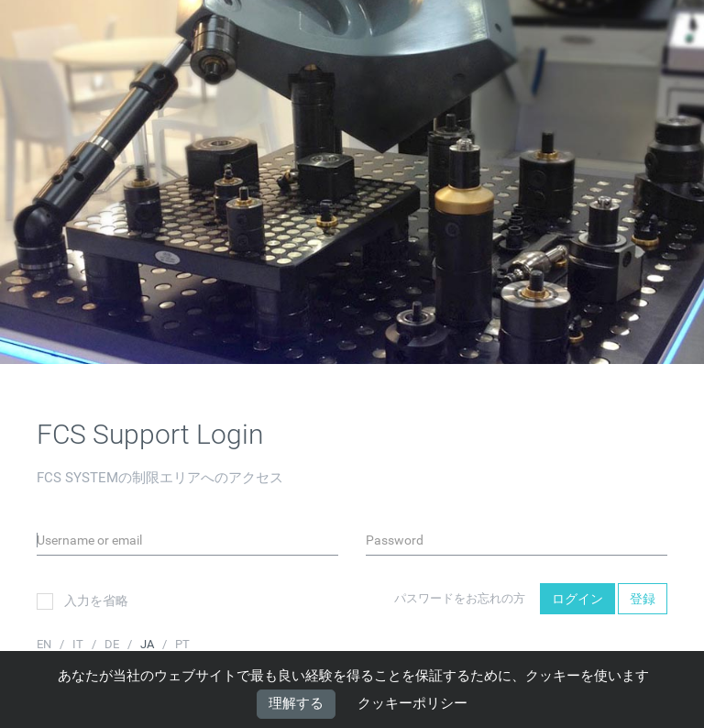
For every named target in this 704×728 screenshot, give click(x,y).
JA (148, 644)
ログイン (577, 599)
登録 (643, 599)
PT (182, 644)
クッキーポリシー (412, 704)
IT (79, 644)
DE (113, 644)
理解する (296, 703)
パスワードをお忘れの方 (460, 598)
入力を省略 (82, 601)
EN (45, 644)
